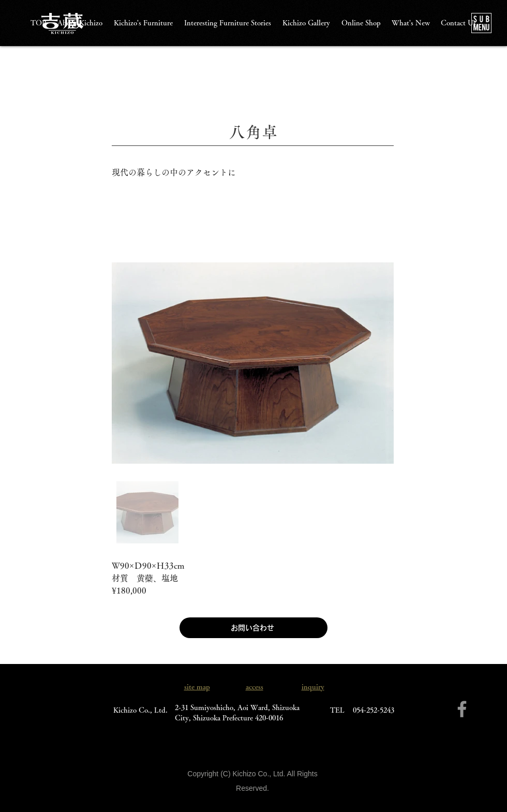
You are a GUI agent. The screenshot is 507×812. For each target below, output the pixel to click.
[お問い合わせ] (253, 628)
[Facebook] (462, 709)
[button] (481, 23)
